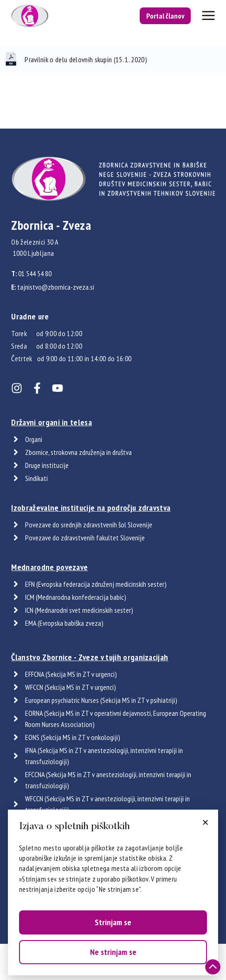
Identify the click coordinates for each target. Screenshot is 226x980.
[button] (205, 822)
